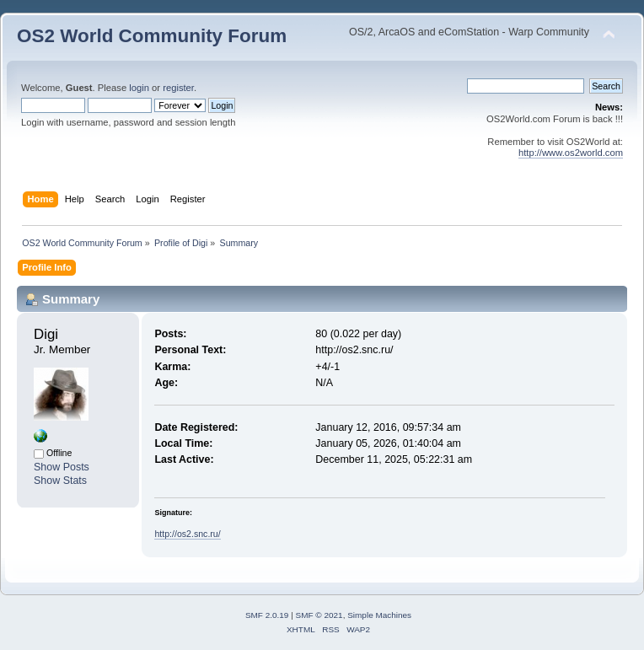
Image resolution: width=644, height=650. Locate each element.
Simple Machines (379, 615)
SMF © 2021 (319, 615)
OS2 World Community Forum (152, 36)
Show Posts (62, 467)
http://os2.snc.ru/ (187, 534)
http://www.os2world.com (571, 153)
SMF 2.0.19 (267, 615)
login (139, 88)
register (178, 88)
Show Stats (60, 481)
